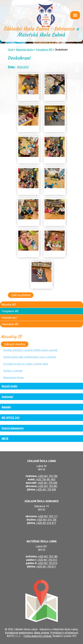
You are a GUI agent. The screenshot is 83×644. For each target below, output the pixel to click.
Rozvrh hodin (9, 386)
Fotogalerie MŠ (44, 50)
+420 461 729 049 (46, 489)
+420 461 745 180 (47, 556)
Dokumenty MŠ (10, 324)
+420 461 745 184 (47, 476)
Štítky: (12, 67)
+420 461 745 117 (47, 516)
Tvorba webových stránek (37, 636)
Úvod (11, 50)
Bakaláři (6, 407)
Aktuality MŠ (9, 305)
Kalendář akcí (9, 318)
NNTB (5, 439)
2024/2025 (23, 67)
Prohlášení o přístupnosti (64, 633)
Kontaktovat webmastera (19, 633)
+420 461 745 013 (47, 563)
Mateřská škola (24, 50)
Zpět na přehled (21, 295)
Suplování (7, 397)
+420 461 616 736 (46, 520)
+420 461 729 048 (47, 483)
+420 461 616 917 (46, 523)
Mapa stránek (41, 633)
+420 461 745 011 (46, 566)
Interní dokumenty (13, 428)
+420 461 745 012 (47, 560)
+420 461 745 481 (47, 486)
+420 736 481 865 (45, 479)
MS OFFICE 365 (11, 418)
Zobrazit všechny (15, 344)
